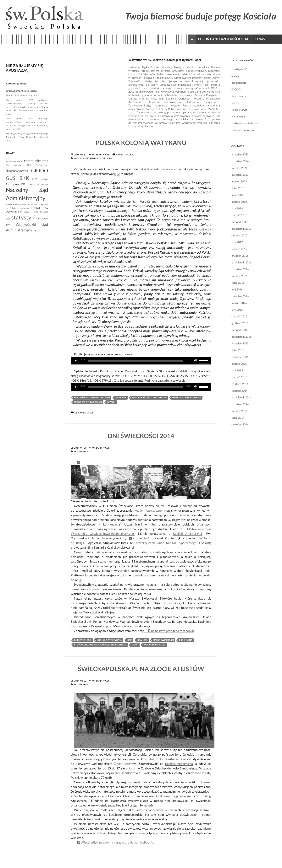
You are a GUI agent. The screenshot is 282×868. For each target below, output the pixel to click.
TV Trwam (42, 219)
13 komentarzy (84, 413)
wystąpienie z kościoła (97, 159)
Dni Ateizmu (164, 796)
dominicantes (17, 171)
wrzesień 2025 (240, 155)
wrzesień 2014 (240, 404)
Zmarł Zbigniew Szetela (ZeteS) (21, 91)
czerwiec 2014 (240, 425)
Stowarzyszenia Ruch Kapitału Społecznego (166, 543)
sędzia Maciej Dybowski (88, 402)
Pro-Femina (140, 538)
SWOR (135, 645)
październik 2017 (241, 229)
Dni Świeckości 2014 (141, 436)
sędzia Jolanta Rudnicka (187, 398)
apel (21, 161)
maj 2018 (237, 195)
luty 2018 (237, 209)
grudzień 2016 (240, 256)
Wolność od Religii (155, 645)
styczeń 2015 (239, 377)
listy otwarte (239, 96)
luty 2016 (237, 310)
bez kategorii (239, 83)
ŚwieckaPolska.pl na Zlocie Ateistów (141, 669)
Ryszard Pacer (101, 155)
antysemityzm (12, 161)
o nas (260, 39)
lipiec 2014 (238, 418)
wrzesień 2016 (240, 269)
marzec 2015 (239, 364)
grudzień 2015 (240, 323)
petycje (236, 103)
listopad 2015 (240, 330)
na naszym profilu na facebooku (173, 631)
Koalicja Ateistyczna (109, 640)
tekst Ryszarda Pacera (155, 169)
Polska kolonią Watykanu (141, 143)
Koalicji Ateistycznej (148, 511)
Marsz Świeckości (163, 640)
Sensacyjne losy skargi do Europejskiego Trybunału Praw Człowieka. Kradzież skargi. (27, 137)
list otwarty (43, 184)
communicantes (36, 161)
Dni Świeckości (83, 640)
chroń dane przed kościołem (223, 39)
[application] (141, 361)
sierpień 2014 (239, 411)
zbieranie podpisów (243, 130)
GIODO (78, 159)
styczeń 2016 (239, 317)
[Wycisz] (196, 361)
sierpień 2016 (239, 276)
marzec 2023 (239, 182)
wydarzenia (82, 452)
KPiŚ (130, 640)
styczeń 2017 (239, 249)
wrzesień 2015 (240, 344)
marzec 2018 (239, 202)
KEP (34, 179)
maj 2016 (237, 290)
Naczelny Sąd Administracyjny (92, 398)
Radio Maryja (239, 110)
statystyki (23, 218)
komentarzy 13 (125, 155)
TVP (8, 225)
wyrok (111, 402)
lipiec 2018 (238, 188)
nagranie (121, 398)
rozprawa (25, 208)
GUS (11, 178)
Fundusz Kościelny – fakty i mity (22, 95)
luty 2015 (237, 371)
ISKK (24, 178)
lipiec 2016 (238, 283)
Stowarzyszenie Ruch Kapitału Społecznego (100, 645)
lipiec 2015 (238, 350)
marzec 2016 (239, 303)
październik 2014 (241, 398)
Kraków (142, 640)
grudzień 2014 (240, 384)
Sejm (8, 219)
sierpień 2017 (239, 236)
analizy (235, 76)
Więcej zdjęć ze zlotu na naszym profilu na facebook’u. (117, 843)
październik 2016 (241, 263)
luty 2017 (237, 242)
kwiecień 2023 (240, 175)
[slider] (136, 361)
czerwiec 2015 (240, 357)
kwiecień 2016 (240, 296)
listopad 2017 (240, 222)
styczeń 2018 (239, 215)
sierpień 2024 (239, 168)
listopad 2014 (240, 391)
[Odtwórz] (76, 361)
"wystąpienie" (239, 69)
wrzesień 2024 (240, 161)
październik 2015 (241, 337)
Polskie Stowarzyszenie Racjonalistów (23, 205)
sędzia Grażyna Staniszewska (149, 398)
